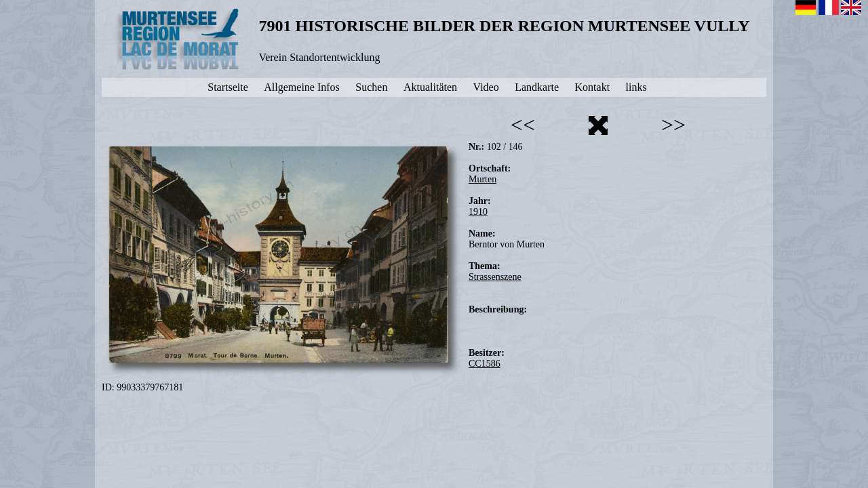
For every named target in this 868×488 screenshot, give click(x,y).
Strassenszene (495, 277)
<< (523, 125)
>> (673, 125)
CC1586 (485, 364)
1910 (478, 212)
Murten (482, 179)
